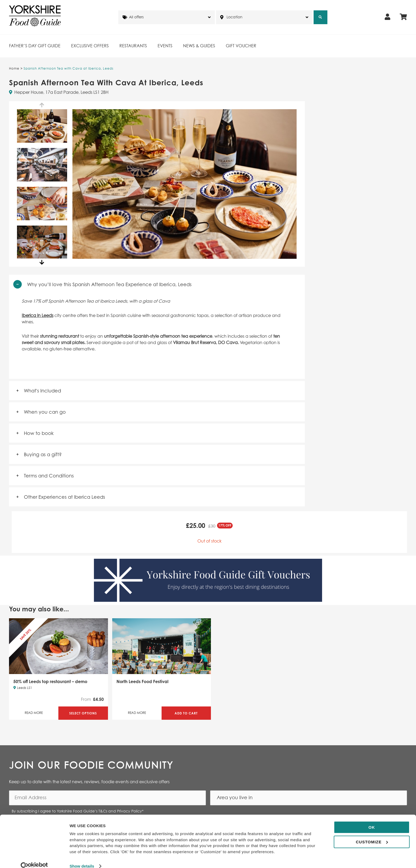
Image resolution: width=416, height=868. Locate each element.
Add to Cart (186, 713)
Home (14, 69)
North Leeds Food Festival (142, 681)
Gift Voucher (241, 46)
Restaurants (133, 46)
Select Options (83, 713)
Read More (34, 713)
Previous (42, 105)
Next (42, 262)
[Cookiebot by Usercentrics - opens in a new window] (34, 858)
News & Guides (199, 46)
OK (372, 819)
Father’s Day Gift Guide (35, 46)
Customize (372, 833)
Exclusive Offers (90, 46)
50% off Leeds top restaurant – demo (50, 681)
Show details (82, 858)
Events (165, 46)
